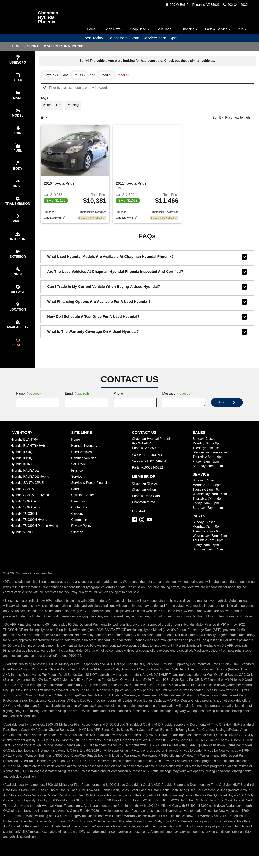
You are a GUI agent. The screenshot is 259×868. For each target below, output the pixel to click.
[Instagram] (142, 527)
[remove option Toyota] (52, 76)
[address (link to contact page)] (189, 5)
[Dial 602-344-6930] (234, 5)
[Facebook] (134, 527)
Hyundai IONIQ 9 (23, 465)
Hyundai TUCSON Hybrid (30, 527)
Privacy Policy (82, 533)
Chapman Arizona (145, 497)
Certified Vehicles (84, 465)
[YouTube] (149, 527)
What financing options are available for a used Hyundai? (147, 304)
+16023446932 (153, 475)
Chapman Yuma (144, 509)
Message (178, 401)
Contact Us (80, 515)
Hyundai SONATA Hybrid (29, 515)
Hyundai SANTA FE (25, 496)
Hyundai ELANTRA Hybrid (30, 453)
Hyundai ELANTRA (25, 447)
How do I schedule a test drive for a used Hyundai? (147, 319)
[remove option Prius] (81, 76)
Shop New (111, 29)
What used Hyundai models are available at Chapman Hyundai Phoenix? (147, 259)
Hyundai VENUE (23, 539)
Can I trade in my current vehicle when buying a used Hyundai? (147, 289)
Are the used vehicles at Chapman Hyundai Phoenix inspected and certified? (147, 274)
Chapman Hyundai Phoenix (48, 17)
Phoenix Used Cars (146, 503)
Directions (79, 508)
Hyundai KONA (22, 471)
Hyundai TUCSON (24, 521)
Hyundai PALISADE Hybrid (30, 484)
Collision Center (83, 502)
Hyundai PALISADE (25, 478)
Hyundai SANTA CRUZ (27, 490)
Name (29, 401)
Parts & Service (218, 29)
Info (243, 29)
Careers (77, 521)
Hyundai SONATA (24, 508)
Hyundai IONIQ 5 (23, 459)
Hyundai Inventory (85, 453)
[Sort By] (238, 119)
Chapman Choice (145, 491)
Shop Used (138, 29)
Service (77, 484)
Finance (77, 478)
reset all (126, 76)
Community (80, 527)
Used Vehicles (82, 459)
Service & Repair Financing (91, 490)
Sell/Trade (162, 29)
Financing (189, 29)
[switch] (18, 60)
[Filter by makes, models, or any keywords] (147, 88)
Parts (75, 496)
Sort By (216, 119)
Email (78, 401)
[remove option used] (108, 76)
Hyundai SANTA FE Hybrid (30, 502)
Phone (118, 401)
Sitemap (77, 539)
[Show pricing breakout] (54, 220)
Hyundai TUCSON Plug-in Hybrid (35, 533)
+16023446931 (157, 468)
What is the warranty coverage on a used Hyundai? (147, 334)
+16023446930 (154, 462)
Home (88, 29)
